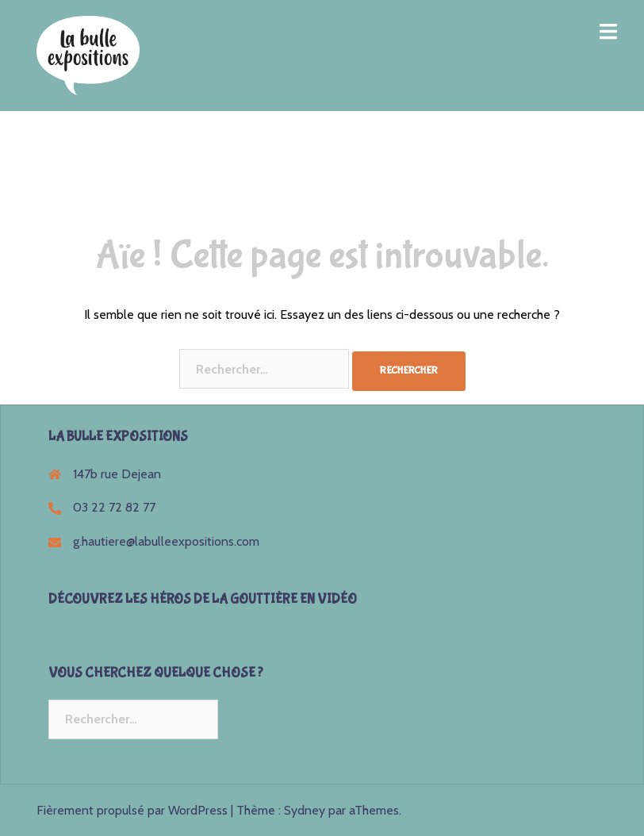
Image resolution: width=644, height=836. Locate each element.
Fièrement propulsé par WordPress (132, 810)
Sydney (305, 810)
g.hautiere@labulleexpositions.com (166, 541)
